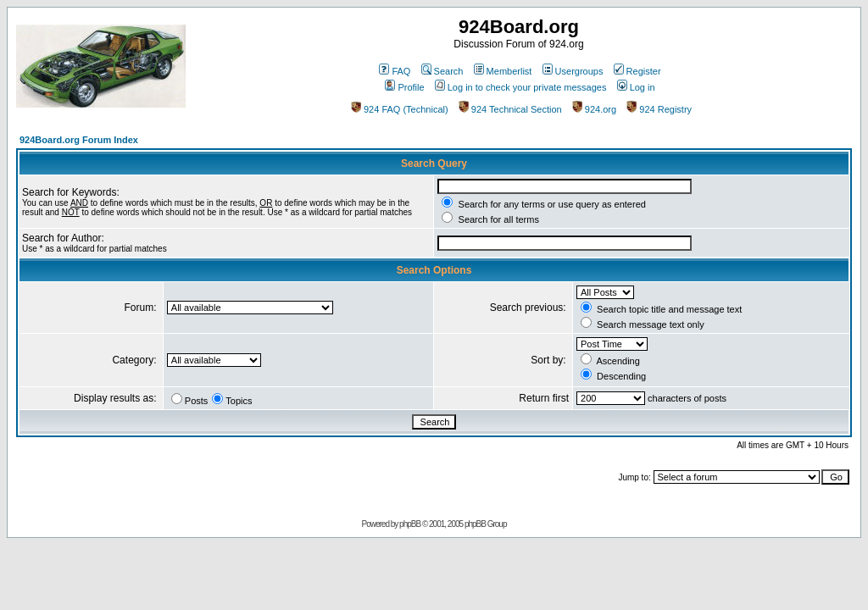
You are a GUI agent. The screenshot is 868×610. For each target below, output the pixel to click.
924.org (594, 109)
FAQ (395, 71)
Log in (636, 87)
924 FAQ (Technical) (400, 109)
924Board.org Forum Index (79, 140)
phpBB (410, 524)
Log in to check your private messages (521, 87)
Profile (404, 87)
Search (442, 71)
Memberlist (503, 71)
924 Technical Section (510, 109)
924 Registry (659, 109)
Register (637, 71)
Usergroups (573, 71)
